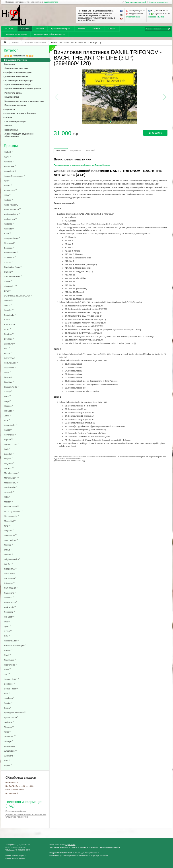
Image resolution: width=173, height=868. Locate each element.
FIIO (7, 348)
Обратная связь (133, 17)
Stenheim (9, 698)
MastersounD (11, 483)
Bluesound (10, 243)
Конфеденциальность (110, 847)
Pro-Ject (9, 617)
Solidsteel (10, 684)
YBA (7, 761)
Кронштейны (11, 130)
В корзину (155, 133)
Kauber (8, 430)
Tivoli (8, 732)
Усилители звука (13, 93)
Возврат (94, 847)
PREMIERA (11, 569)
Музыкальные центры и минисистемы (24, 101)
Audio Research (13, 209)
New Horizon (11, 540)
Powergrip (10, 612)
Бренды (11, 146)
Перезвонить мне (156, 17)
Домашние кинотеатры (16, 76)
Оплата (82, 29)
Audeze (9, 200)
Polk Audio (10, 607)
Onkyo (8, 550)
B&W (8, 234)
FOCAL (8, 353)
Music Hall (10, 521)
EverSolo (9, 339)
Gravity (8, 392)
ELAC (8, 329)
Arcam (8, 186)
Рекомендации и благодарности (49, 34)
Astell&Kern (11, 190)
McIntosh (9, 492)
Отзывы (112, 29)
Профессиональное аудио (18, 72)
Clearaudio (11, 286)
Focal (8, 372)
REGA (8, 631)
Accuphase (10, 166)
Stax (7, 694)
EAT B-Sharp (11, 324)
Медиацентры (12, 97)
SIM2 (8, 669)
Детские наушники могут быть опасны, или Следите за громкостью (26, 816)
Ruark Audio (11, 665)
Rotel (8, 655)
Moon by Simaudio (14, 511)
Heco (8, 396)
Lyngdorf (9, 454)
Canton (9, 272)
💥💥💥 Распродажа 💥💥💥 (19, 56)
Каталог (25, 29)
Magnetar (9, 463)
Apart (7, 181)
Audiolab (9, 224)
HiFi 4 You (9, 29)
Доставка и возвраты (61, 29)
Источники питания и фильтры (20, 113)
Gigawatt (9, 377)
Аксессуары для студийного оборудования (19, 135)
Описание (61, 150)
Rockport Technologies (15, 646)
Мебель (8, 126)
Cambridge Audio (13, 267)
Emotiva (9, 334)
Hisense (9, 406)
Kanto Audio (10, 425)
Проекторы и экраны (15, 105)
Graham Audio (12, 387)
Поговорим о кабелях (16, 811)
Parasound (10, 593)
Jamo (8, 416)
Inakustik (9, 411)
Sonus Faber (11, 689)
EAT (7, 320)
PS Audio (9, 583)
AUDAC (8, 152)
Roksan (8, 650)
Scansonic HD (12, 679)
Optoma (9, 555)
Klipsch (9, 440)
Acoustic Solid (11, 171)
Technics (9, 722)
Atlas (7, 195)
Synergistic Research (15, 713)
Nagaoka (9, 530)
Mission (9, 502)
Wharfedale (10, 751)
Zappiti (8, 765)
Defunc (8, 301)
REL (7, 636)
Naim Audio (10, 535)
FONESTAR (10, 358)
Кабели (8, 117)
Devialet (9, 310)
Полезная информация (16, 34)
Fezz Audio (10, 368)
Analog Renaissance (15, 176)
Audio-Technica (12, 214)
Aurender (9, 229)
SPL (7, 674)
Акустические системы (16, 68)
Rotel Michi (10, 660)
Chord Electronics (13, 276)
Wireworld (9, 756)
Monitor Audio (12, 507)
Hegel (8, 401)
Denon (8, 305)
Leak (7, 449)
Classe (8, 281)
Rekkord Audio (12, 641)
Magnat (9, 459)
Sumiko (8, 703)
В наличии (10, 64)
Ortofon (9, 564)
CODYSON (10, 257)
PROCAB (10, 574)
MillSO (8, 497)
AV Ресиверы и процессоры (19, 81)
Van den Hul (11, 746)
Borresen (9, 248)
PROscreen (10, 578)
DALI (7, 291)
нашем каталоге (51, 2)
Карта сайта (70, 845)
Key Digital (10, 435)
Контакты (97, 29)
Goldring (9, 382)
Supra (8, 708)
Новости (40, 29)
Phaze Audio (11, 602)
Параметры (76, 150)
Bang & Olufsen (12, 238)
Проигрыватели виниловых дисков (23, 89)
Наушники (10, 109)
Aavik (8, 157)
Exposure (10, 344)
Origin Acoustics (12, 559)
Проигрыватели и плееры (18, 85)
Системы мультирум (15, 121)
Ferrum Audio (11, 363)
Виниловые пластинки (16, 60)
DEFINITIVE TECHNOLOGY (18, 296)
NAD (7, 526)
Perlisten (9, 598)
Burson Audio (11, 253)
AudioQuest (11, 219)
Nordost (9, 545)
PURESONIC (11, 588)
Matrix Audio (11, 487)
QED (7, 622)
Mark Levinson (12, 473)
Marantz (9, 468)
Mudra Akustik (12, 516)
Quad (8, 626)
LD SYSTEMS (12, 444)
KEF (7, 420)
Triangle (9, 741)
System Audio (11, 717)
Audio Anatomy (12, 205)
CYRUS (9, 262)
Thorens (9, 727)
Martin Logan (12, 478)
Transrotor (10, 736)
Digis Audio (10, 315)
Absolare (9, 162)
